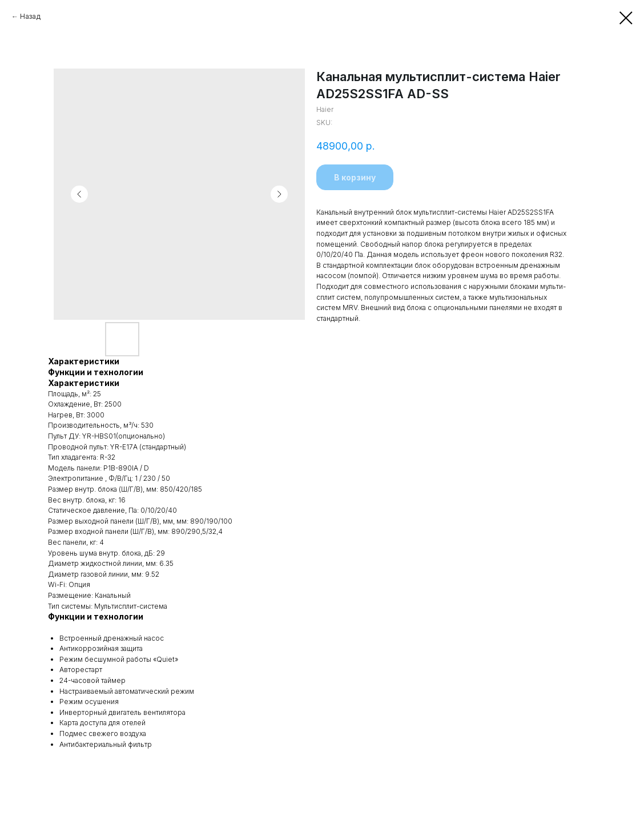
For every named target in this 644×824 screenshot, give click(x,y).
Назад (30, 16)
